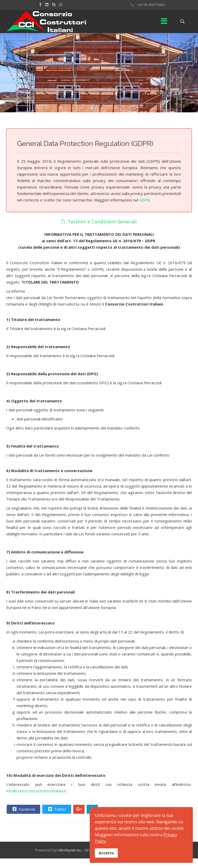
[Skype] (54, 4)
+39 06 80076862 (151, 5)
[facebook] (40, 4)
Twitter (56, 809)
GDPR (144, 200)
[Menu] (164, 21)
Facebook (23, 809)
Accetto (106, 853)
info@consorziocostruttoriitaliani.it (36, 791)
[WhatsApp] (61, 4)
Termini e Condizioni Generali (99, 221)
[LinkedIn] (47, 4)
